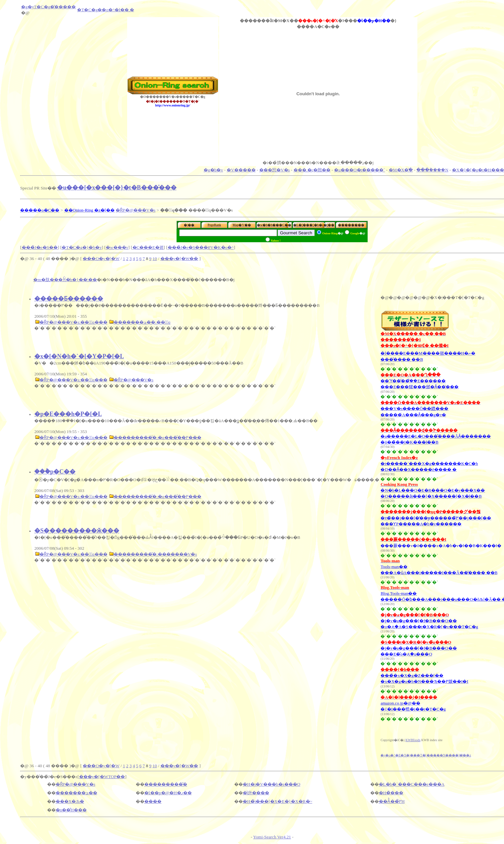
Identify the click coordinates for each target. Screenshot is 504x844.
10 (155, 259)
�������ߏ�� (76, 793)
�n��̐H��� (71, 810)
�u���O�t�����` (359, 170)
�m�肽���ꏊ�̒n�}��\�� (65, 280)
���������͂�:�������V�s (155, 554)
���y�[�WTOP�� (102, 777)
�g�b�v (213, 170)
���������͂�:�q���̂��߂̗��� (157, 437)
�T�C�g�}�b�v (82, 247)
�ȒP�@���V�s (136, 210)
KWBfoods (413, 740)
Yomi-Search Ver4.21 (272, 837)
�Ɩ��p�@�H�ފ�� (168, 793)
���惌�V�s (275, 170)
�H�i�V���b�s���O (271, 784)
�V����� (241, 170)
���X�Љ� (70, 801)
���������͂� (166, 784)
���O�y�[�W (101, 259)
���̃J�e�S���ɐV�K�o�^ (201, 247)
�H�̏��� (391, 793)
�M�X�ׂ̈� (401, 170)
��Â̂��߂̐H (392, 801)
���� (153, 801)
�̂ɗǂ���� (256, 793)
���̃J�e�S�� (40, 247)
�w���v (117, 247)
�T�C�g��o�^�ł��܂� (105, 10)
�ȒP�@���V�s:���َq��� (73, 322)
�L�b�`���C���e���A (412, 784)
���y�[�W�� (179, 259)
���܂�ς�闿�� (312, 170)
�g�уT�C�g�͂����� (48, 7)
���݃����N (432, 170)
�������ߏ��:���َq (142, 322)
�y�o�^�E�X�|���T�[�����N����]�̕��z (426, 755)
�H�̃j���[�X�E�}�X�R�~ (278, 801)
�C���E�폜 (148, 247)
